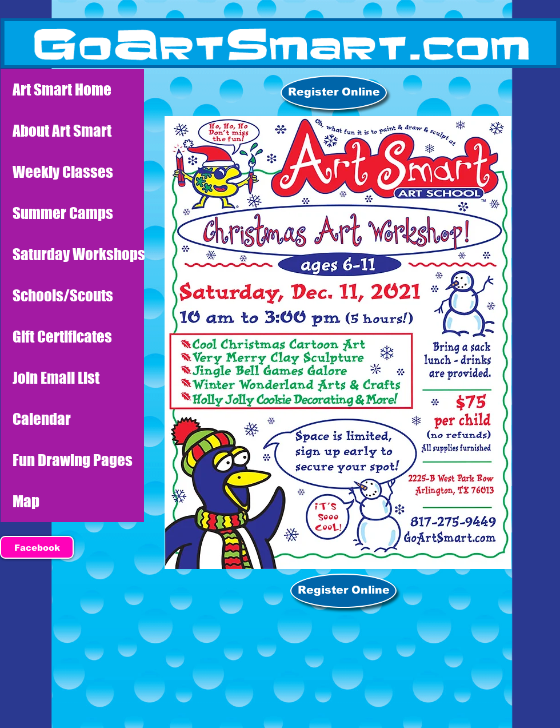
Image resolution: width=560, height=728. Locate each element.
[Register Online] (334, 93)
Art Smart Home (62, 89)
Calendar (42, 419)
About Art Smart (62, 131)
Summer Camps (63, 213)
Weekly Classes (63, 172)
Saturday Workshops (78, 254)
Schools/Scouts (63, 295)
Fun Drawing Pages (73, 460)
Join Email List (56, 378)
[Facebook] (37, 547)
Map (26, 501)
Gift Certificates (62, 337)
